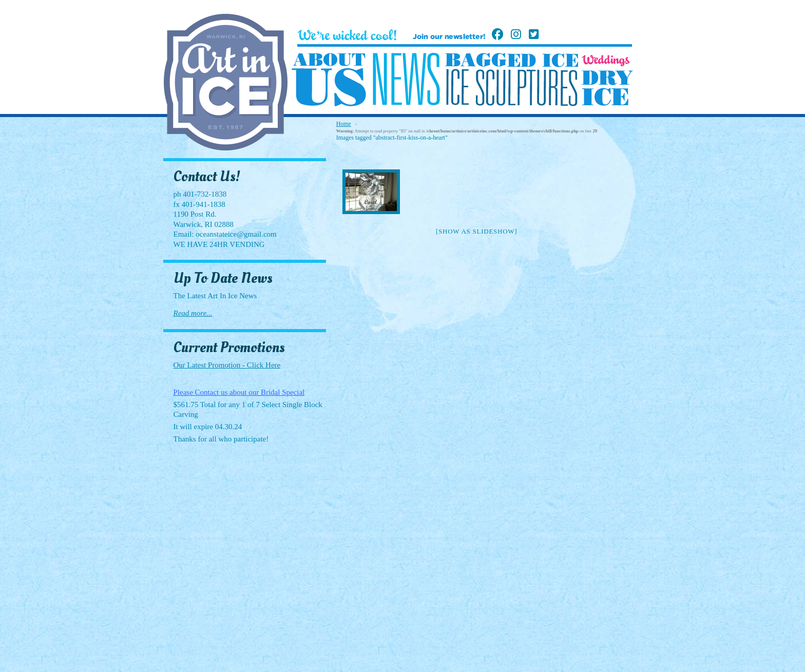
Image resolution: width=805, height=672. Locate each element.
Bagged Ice (512, 60)
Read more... (193, 313)
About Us (329, 80)
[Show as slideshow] (476, 231)
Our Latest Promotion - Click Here (227, 365)
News (406, 79)
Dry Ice (607, 88)
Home (344, 124)
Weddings (606, 61)
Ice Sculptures (511, 87)
